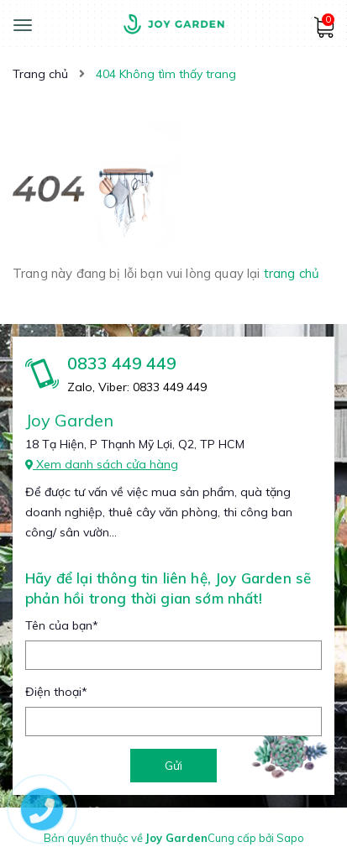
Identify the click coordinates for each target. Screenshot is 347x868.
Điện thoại (56, 692)
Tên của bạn (62, 625)
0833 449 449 (122, 363)
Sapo (290, 838)
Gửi (173, 766)
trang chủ (292, 273)
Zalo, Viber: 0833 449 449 (137, 387)
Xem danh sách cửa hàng (102, 464)
